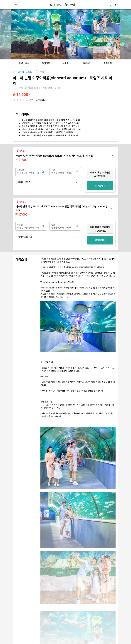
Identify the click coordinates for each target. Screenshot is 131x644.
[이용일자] (28, 172)
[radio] (14, 100)
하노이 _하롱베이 (26, 72)
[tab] (24, 63)
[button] (48, 182)
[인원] (62, 172)
